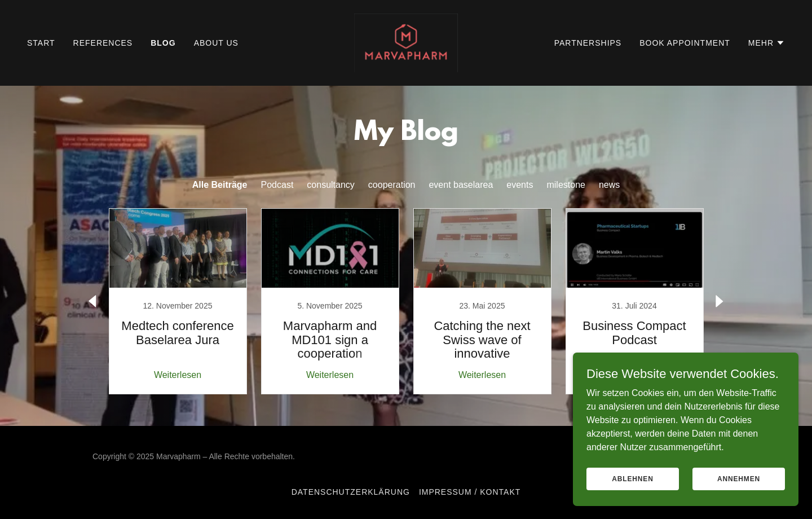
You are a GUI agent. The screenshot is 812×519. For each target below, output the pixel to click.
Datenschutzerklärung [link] (351, 492)
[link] (406, 42)
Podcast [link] (277, 185)
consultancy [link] (331, 185)
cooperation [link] (392, 185)
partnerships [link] (588, 43)
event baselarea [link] (461, 185)
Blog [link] (163, 43)
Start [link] (41, 43)
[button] (767, 43)
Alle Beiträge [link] (220, 185)
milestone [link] (566, 185)
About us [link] (216, 43)
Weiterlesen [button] (178, 375)
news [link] (609, 185)
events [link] (520, 185)
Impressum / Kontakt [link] (470, 492)
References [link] (103, 43)
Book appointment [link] (685, 43)
